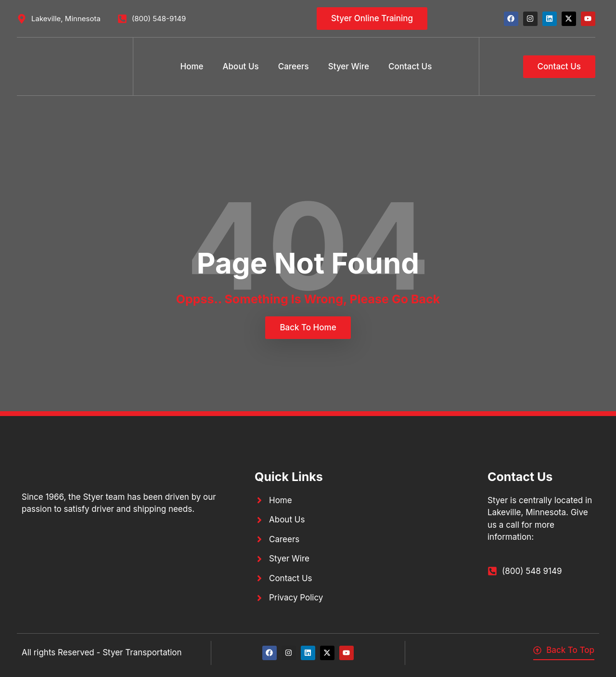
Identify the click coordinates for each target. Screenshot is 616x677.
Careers (294, 66)
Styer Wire (349, 66)
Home (192, 66)
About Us (241, 66)
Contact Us (410, 66)
